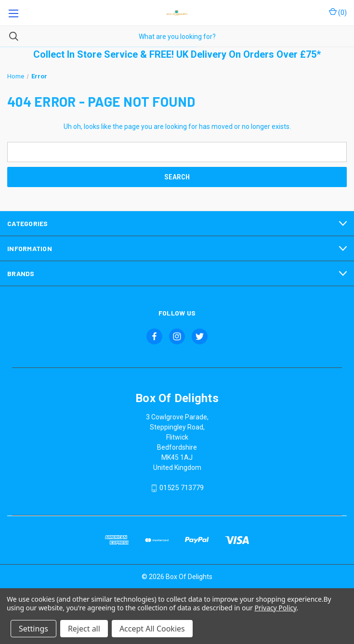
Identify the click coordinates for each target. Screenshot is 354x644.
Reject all (84, 629)
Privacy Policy (275, 608)
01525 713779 (182, 488)
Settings (33, 629)
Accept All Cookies (152, 629)
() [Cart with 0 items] (338, 12)
